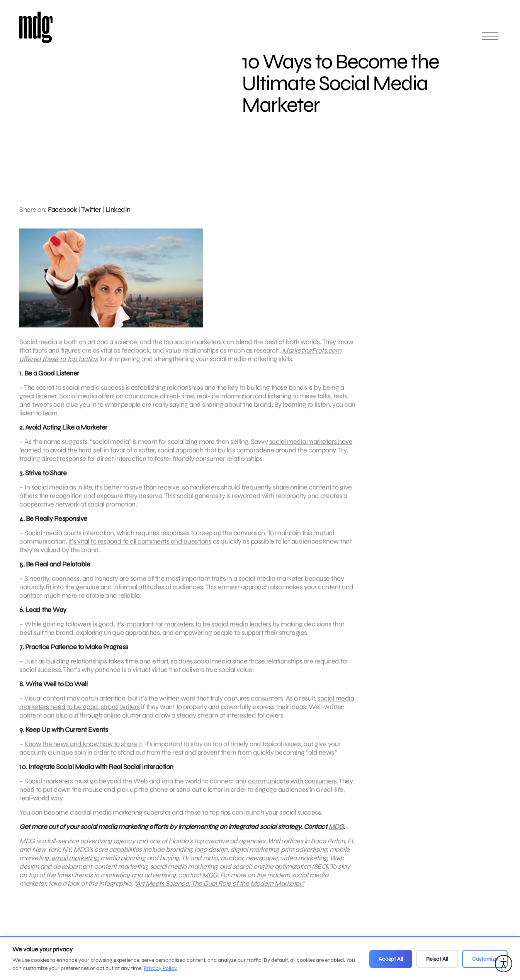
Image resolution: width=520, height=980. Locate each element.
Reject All (437, 959)
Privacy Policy (160, 968)
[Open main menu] (490, 40)
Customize (485, 959)
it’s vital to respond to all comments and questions (140, 548)
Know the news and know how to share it (83, 750)
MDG (336, 833)
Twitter (91, 210)
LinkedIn (118, 210)
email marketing (75, 864)
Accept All (391, 959)
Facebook (62, 210)
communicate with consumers (292, 787)
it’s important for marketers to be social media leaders (194, 631)
